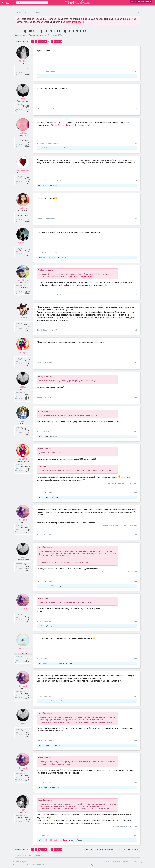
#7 (136, 295)
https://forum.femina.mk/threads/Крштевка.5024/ (68, 125)
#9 (136, 363)
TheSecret (23, 133)
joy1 (42, 148)
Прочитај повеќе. (75, 22)
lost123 (50, 258)
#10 (135, 397)
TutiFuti (46, 148)
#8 (136, 330)
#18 (135, 741)
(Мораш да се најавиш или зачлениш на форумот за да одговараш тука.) (113, 849)
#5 (136, 218)
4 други (66, 840)
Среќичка (44, 663)
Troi (23, 421)
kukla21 (23, 648)
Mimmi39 (44, 840)
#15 (135, 621)
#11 (135, 432)
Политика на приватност (133, 865)
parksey (43, 186)
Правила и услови (115, 865)
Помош (118, 862)
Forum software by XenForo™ (32, 865)
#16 (135, 659)
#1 (136, 71)
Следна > (58, 41)
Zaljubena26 (23, 171)
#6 (136, 253)
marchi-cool (23, 280)
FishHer (44, 35)
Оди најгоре (134, 862)
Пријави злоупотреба (99, 865)
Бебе (27, 35)
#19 (135, 783)
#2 (136, 109)
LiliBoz (23, 99)
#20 (135, 835)
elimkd (43, 76)
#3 (136, 143)
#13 (135, 535)
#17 (135, 696)
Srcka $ (23, 520)
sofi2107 (52, 586)
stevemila (44, 586)
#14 (135, 581)
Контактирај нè (108, 862)
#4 (136, 181)
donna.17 (23, 243)
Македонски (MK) (20, 862)
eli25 (58, 663)
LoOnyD (23, 353)
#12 (135, 493)
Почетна (125, 862)
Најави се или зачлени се (141, 1)
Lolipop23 (58, 840)
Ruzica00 (51, 663)
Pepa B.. (43, 258)
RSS (141, 862)
